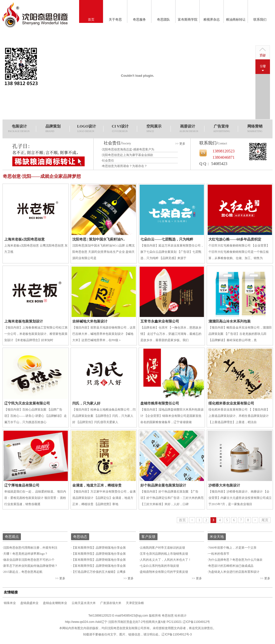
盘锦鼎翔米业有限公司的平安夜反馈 (164, 572)
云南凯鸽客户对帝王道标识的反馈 (162, 548)
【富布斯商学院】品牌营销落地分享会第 (99, 548)
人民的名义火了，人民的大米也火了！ (166, 560)
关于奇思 (115, 19)
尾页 (265, 520)
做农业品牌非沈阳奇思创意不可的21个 (29, 560)
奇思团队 (163, 19)
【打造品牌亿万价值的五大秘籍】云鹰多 (99, 572)
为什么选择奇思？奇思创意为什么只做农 (235, 560)
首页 (91, 19)
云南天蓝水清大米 (84, 603)
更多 (62, 578)
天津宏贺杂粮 (135, 603)
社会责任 (108, 160)
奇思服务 (139, 19)
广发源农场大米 (111, 603)
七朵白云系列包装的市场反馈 (159, 566)
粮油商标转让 (236, 19)
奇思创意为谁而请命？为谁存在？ (125, 166)
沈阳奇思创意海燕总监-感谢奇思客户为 (128, 149)
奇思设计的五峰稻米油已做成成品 (231, 566)
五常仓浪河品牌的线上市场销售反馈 (164, 554)
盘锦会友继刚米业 (55, 603)
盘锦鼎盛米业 (29, 603)
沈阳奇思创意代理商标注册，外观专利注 (30, 548)
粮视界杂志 (212, 19)
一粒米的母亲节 (219, 554)
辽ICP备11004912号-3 (177, 634)
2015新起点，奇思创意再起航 (23, 572)
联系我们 (260, 19)
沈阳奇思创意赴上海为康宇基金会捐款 (128, 155)
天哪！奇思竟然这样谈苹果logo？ (25, 554)
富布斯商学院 (188, 19)
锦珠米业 (10, 603)
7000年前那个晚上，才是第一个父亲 (232, 548)
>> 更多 (180, 144)
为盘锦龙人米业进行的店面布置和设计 (234, 572)
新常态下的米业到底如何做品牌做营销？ (30, 566)
